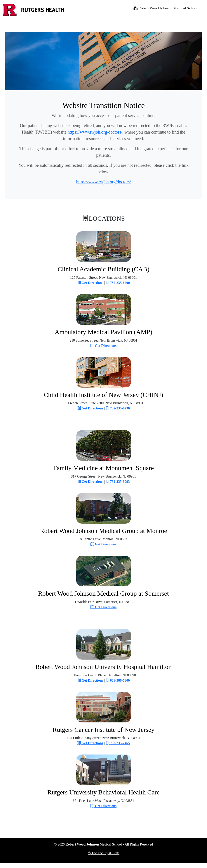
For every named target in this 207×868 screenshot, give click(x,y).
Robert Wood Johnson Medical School (166, 8)
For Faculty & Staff (103, 853)
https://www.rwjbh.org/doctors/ (95, 132)
